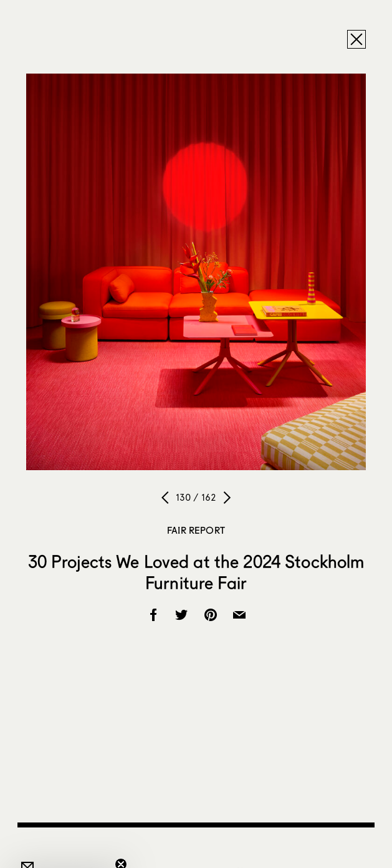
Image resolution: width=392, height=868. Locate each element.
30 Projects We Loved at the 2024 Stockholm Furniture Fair (196, 572)
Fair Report (196, 530)
